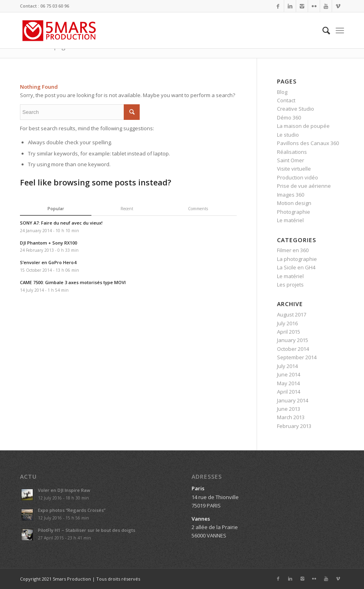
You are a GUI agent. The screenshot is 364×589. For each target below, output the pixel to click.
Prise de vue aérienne (304, 186)
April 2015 (289, 332)
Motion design (294, 203)
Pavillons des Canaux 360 (308, 143)
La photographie (297, 259)
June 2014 (289, 374)
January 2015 (293, 340)
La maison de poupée (303, 126)
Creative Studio (296, 109)
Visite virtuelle (294, 169)
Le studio (288, 135)
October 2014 (293, 349)
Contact (286, 100)
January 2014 (293, 400)
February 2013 (294, 426)
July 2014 (287, 366)
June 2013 (289, 409)
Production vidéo (298, 177)
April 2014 (289, 392)
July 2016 (287, 323)
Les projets (290, 285)
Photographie (294, 212)
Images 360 (291, 195)
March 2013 (291, 417)
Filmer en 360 (293, 250)
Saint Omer (291, 160)
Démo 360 (289, 117)
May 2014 (288, 383)
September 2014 (297, 357)
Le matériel (290, 220)
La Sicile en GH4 (296, 267)
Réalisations (292, 152)
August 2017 (292, 314)
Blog (282, 92)
